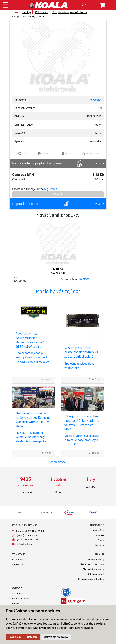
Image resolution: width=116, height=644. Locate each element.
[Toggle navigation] (6, 4)
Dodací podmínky (95, 560)
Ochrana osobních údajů (91, 579)
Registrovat (18, 564)
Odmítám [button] (32, 637)
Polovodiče (42, 12)
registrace (51, 189)
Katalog (26, 12)
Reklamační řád (96, 574)
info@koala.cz (25, 544)
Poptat (58, 194)
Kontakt (100, 535)
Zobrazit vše (58, 462)
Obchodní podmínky (93, 569)
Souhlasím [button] (15, 637)
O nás (101, 540)
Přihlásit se (18, 560)
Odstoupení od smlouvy (91, 564)
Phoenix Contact (21, 598)
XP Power (17, 594)
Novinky (100, 545)
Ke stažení (98, 530)
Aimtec (16, 603)
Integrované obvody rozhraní (29, 17)
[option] (26, 486)
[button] (22, 153)
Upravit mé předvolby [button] (56, 637)
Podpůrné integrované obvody (70, 12)
